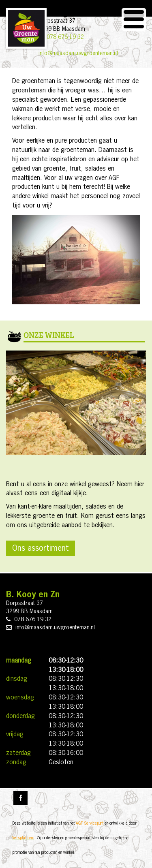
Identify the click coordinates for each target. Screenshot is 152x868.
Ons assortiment (41, 548)
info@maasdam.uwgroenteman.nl (78, 53)
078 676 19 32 (65, 37)
